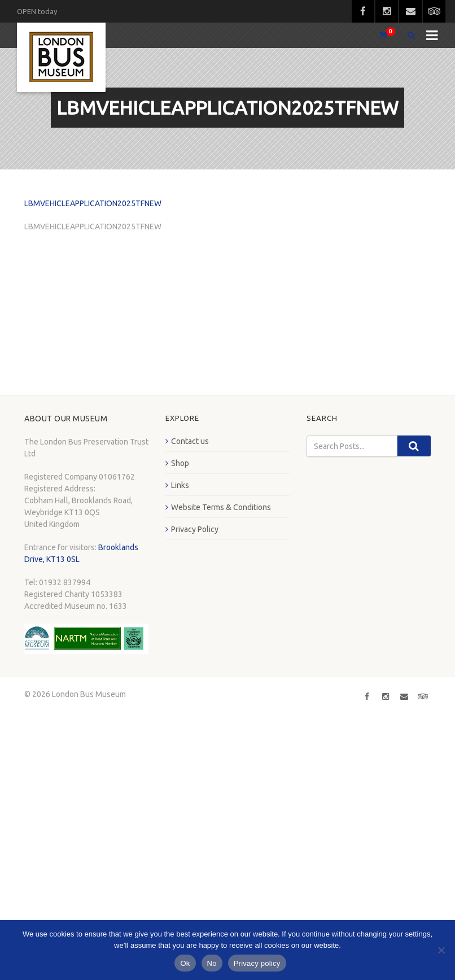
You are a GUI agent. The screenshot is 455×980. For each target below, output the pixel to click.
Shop (180, 463)
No (212, 963)
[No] (441, 950)
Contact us (190, 441)
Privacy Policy (195, 529)
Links (180, 485)
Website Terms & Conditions (221, 507)
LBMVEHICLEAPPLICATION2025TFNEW (93, 203)
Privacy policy (257, 963)
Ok (185, 963)
